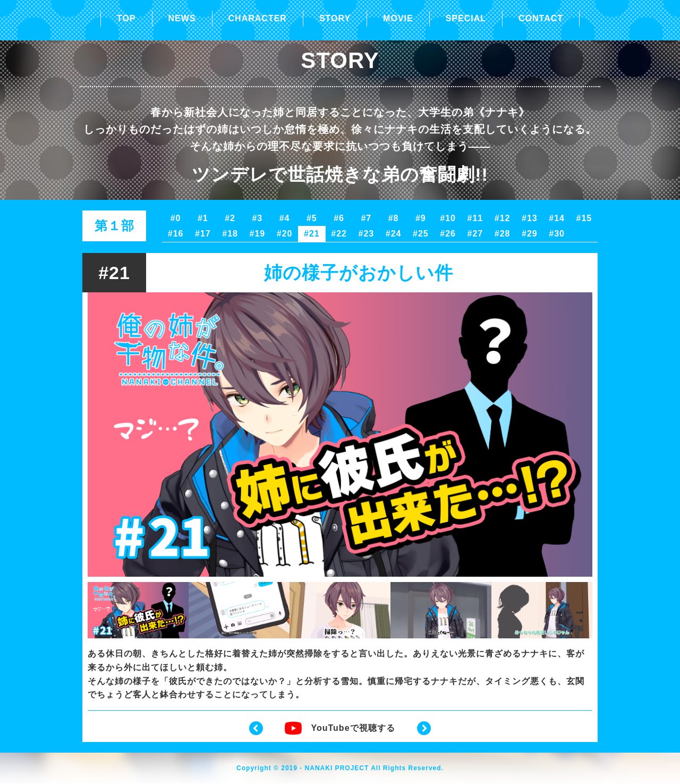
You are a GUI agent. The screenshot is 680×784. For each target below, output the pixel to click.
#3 (257, 218)
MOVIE (398, 18)
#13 (530, 218)
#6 (339, 218)
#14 (557, 218)
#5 (312, 218)
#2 (230, 218)
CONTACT (541, 18)
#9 (421, 218)
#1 (203, 218)
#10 (448, 218)
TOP (126, 18)
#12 (503, 218)
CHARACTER (258, 18)
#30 (557, 234)
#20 (285, 234)
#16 (176, 234)
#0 (176, 218)
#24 (394, 234)
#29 (530, 234)
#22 (339, 234)
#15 (584, 218)
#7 (366, 218)
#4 (285, 218)
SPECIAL (466, 18)
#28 (503, 234)
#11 (475, 218)
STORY (335, 18)
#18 (230, 234)
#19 (258, 234)
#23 (367, 234)
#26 (448, 234)
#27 (475, 234)
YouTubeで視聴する (340, 728)
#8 (394, 218)
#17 (203, 234)
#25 (421, 234)
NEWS (182, 18)
